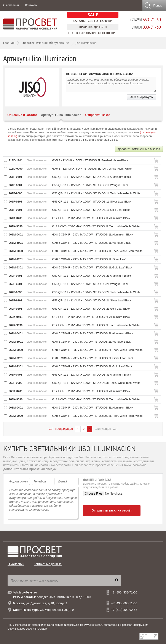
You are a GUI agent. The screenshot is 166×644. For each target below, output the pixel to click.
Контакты (31, 5)
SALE (93, 15)
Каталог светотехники (93, 21)
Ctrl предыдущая (59, 429)
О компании (11, 5)
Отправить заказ (98, 115)
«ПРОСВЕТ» (40, 629)
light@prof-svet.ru (25, 592)
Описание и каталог (22, 115)
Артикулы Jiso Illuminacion (61, 115)
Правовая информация (134, 625)
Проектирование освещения (93, 33)
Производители (93, 27)
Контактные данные (48, 564)
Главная (9, 43)
